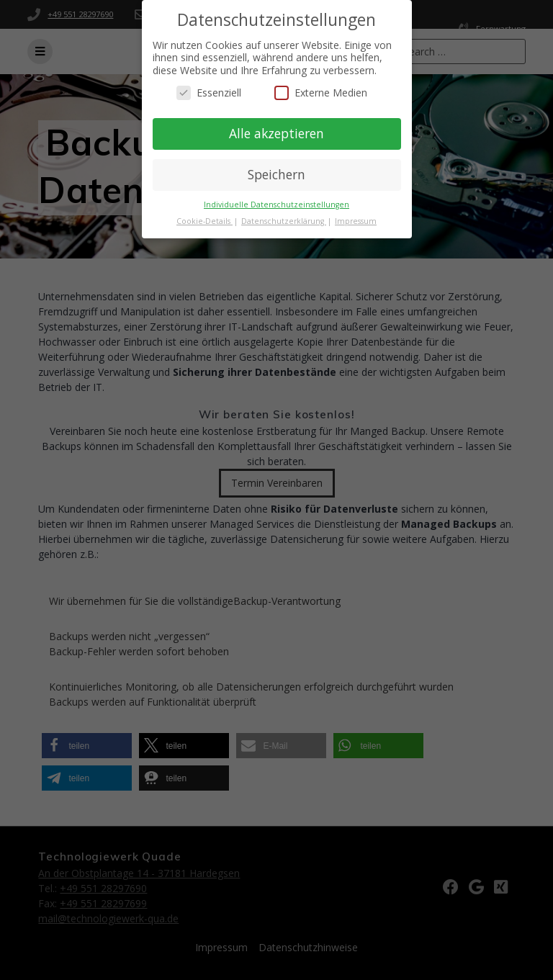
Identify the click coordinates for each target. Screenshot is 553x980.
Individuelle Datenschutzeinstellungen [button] (276, 204)
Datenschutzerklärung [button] (284, 221)
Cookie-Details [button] (204, 221)
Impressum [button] (356, 221)
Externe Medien (321, 93)
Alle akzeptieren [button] (276, 133)
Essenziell (209, 93)
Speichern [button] (276, 174)
